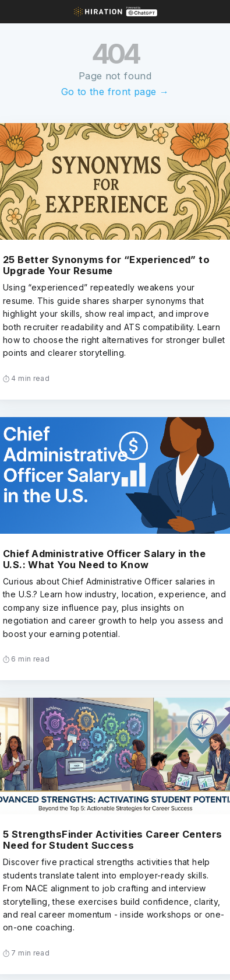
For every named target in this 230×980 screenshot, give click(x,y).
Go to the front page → (115, 92)
